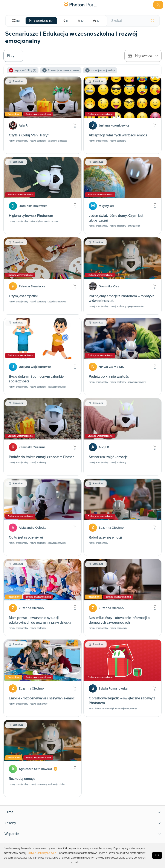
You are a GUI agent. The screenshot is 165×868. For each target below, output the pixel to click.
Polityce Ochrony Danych (41, 853)
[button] (83, 812)
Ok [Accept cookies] (157, 855)
